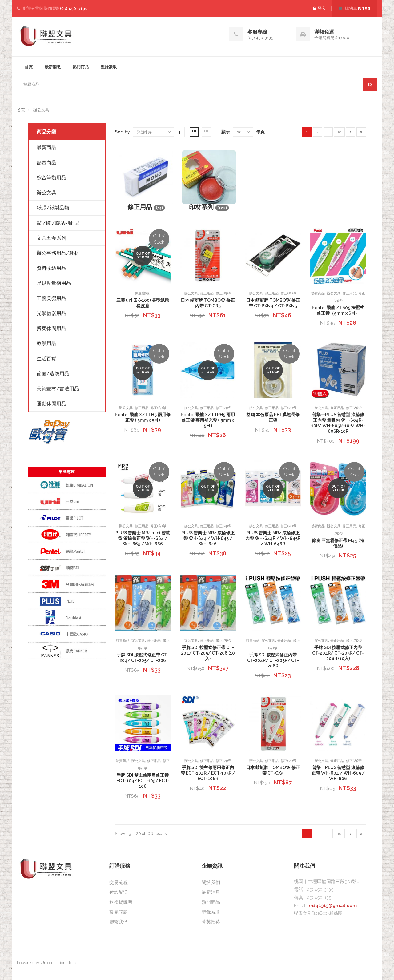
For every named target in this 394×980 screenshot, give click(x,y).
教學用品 (46, 343)
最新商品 (46, 147)
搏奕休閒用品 (51, 328)
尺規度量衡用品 (54, 283)
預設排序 (144, 132)
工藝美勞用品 (51, 298)
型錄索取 (109, 67)
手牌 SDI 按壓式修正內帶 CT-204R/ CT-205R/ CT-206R (273, 660)
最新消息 (53, 67)
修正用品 (207, 293)
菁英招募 (211, 922)
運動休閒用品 (51, 404)
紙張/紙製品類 (53, 208)
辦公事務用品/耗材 (58, 253)
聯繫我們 (119, 922)
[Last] (361, 132)
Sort (179, 132)
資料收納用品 (51, 268)
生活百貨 (46, 359)
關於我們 (211, 882)
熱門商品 (81, 67)
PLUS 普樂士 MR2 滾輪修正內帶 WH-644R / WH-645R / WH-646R (273, 538)
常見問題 (119, 912)
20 (239, 132)
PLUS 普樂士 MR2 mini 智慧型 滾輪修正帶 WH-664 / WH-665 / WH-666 (143, 538)
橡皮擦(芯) (143, 293)
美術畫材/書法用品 (58, 389)
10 (339, 132)
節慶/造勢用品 (53, 374)
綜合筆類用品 (51, 178)
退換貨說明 (121, 902)
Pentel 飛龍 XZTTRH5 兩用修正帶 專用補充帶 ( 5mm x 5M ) (208, 420)
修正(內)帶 (224, 293)
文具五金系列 (51, 238)
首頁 (29, 67)
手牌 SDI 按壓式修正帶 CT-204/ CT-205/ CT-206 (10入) (208, 653)
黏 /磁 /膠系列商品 (58, 223)
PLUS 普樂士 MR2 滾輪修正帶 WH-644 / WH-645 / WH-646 (208, 538)
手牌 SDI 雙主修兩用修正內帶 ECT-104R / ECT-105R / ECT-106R (208, 773)
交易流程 (119, 882)
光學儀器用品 (51, 313)
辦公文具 (191, 293)
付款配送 (119, 892)
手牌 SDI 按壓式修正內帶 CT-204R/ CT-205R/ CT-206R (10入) (338, 653)
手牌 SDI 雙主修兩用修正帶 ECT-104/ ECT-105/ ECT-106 (143, 781)
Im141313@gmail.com (332, 906)
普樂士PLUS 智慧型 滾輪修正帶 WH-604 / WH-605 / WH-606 (338, 773)
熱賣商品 (318, 293)
